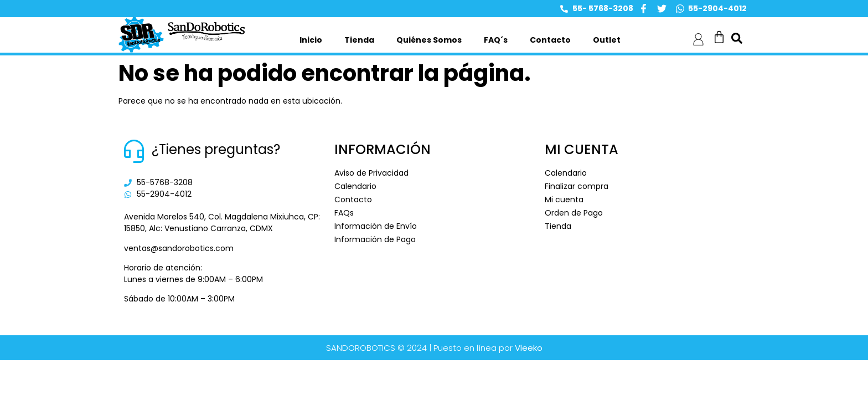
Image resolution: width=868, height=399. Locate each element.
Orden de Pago (574, 213)
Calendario (355, 186)
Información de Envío (376, 226)
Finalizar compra (577, 186)
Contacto (550, 40)
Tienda (359, 40)
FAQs (344, 213)
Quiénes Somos (429, 40)
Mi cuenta (564, 199)
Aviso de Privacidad (371, 173)
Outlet (607, 40)
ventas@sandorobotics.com (179, 248)
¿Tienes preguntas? (216, 149)
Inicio (311, 40)
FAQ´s (496, 40)
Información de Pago (375, 239)
